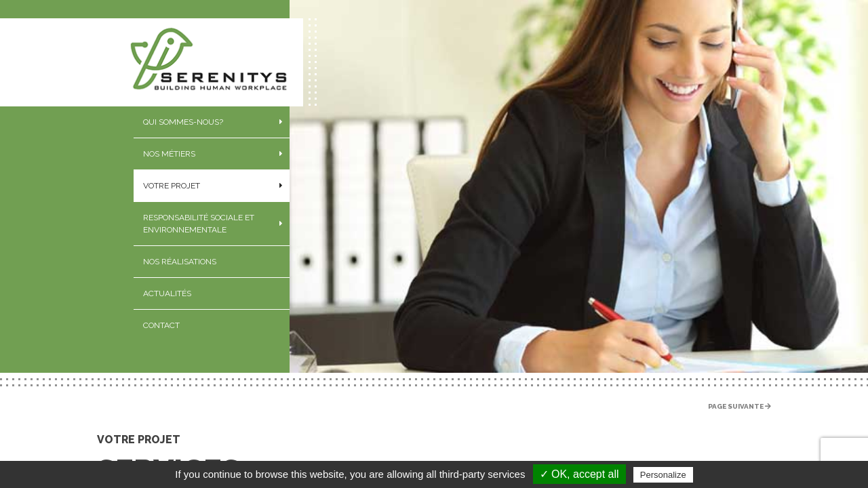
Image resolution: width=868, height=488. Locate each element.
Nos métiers (169, 154)
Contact (161, 325)
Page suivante (739, 406)
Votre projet (172, 186)
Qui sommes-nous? (183, 122)
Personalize (663, 475)
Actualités (167, 293)
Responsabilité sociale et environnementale (199, 224)
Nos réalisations (180, 262)
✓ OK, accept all (579, 474)
